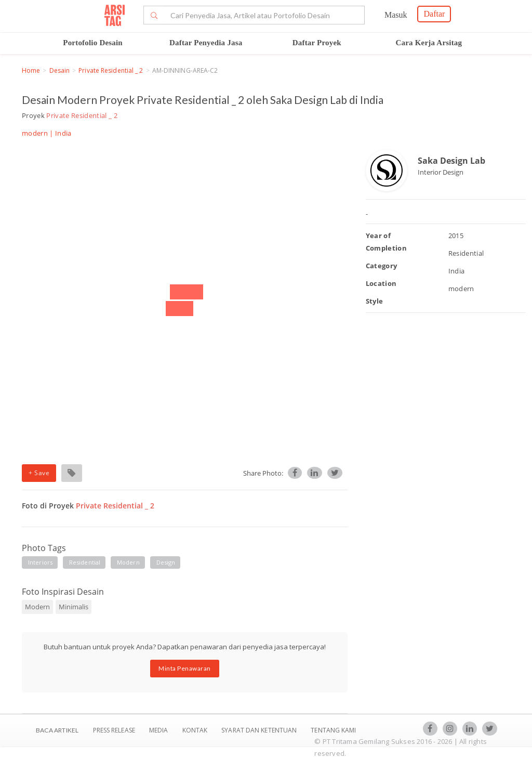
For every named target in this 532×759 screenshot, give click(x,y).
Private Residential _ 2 (111, 70)
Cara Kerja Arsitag (429, 43)
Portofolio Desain (93, 43)
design (166, 562)
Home (31, 70)
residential (85, 562)
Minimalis (74, 607)
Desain (60, 70)
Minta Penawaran (185, 668)
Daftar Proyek (317, 43)
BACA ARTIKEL (57, 730)
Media (159, 730)
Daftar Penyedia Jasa (206, 43)
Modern (37, 607)
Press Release (114, 730)
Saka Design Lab (451, 161)
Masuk (396, 15)
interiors (40, 562)
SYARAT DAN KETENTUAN (260, 730)
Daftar (434, 14)
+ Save (39, 473)
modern (128, 562)
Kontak (196, 730)
